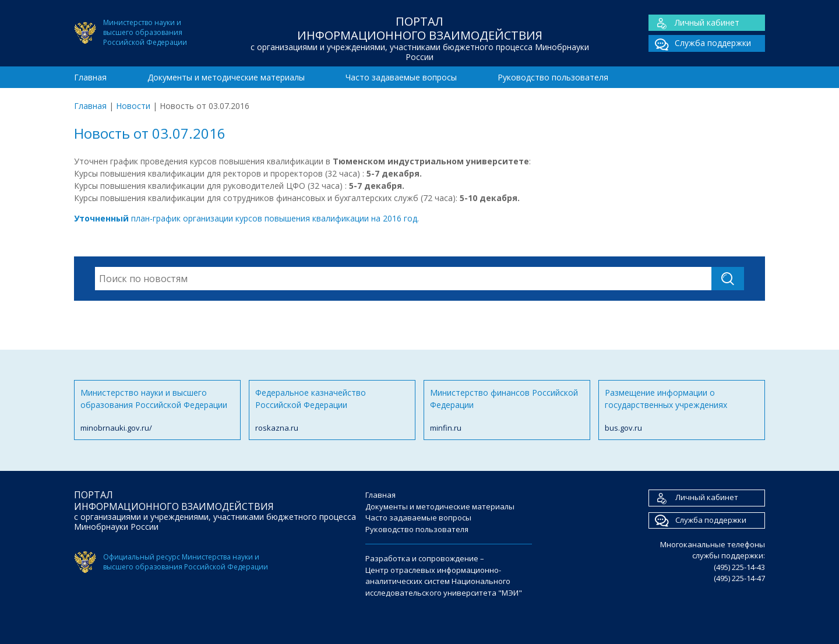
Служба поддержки (700, 43)
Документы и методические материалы (226, 77)
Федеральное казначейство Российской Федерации (332, 411)
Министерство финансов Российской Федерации (507, 411)
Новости (133, 106)
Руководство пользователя (553, 77)
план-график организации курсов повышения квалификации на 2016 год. (246, 218)
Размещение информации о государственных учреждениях (682, 411)
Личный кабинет (694, 23)
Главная (90, 77)
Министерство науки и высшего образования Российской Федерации (157, 411)
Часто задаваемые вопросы (401, 77)
